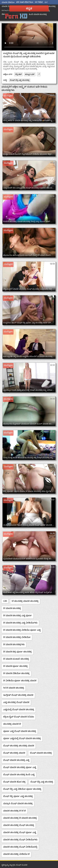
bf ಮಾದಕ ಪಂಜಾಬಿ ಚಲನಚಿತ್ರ (16, 659)
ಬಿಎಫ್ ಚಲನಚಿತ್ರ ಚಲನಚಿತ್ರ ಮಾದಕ (19, 746)
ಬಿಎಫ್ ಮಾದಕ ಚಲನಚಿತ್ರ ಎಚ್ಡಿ (16, 760)
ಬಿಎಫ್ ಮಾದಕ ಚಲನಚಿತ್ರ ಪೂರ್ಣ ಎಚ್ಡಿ (20, 767)
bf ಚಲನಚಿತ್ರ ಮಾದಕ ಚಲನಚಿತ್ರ (25, 601)
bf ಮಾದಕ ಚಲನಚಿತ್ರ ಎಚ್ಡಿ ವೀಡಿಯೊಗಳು (20, 623)
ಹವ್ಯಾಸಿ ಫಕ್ (30, 74)
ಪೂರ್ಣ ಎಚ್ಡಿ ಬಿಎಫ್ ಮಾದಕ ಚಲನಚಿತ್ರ (20, 731)
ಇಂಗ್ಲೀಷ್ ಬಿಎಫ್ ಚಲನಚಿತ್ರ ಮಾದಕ (18, 695)
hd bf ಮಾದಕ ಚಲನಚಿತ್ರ (14, 688)
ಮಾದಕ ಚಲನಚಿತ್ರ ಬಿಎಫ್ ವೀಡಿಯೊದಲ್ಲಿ (20, 847)
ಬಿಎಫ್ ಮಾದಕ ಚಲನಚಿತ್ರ (41, 753)
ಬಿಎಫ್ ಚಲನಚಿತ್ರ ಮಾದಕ (14, 753)
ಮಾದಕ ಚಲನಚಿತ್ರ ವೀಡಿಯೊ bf (16, 854)
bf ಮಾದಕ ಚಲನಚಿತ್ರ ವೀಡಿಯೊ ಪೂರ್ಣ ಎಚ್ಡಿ (22, 630)
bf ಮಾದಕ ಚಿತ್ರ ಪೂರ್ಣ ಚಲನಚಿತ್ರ (17, 652)
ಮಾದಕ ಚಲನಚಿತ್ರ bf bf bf (15, 811)
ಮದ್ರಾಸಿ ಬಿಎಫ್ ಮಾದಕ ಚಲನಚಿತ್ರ (18, 803)
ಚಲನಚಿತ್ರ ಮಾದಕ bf (12, 724)
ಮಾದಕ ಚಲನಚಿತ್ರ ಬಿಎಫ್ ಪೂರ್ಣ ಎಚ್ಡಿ (20, 832)
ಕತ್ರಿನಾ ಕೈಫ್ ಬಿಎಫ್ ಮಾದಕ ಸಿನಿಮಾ (19, 717)
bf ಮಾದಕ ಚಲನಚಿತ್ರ (12, 608)
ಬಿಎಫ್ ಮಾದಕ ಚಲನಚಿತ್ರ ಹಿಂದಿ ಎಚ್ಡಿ (19, 774)
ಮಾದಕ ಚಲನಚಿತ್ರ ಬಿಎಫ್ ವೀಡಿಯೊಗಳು (20, 840)
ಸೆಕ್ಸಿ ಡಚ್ (18, 74)
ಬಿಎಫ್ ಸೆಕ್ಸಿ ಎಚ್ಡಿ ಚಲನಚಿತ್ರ (20, 80)
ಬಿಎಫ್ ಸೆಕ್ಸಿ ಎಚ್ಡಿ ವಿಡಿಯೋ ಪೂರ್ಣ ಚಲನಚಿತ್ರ (22, 789)
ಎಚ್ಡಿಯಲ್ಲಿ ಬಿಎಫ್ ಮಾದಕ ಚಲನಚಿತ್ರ (19, 709)
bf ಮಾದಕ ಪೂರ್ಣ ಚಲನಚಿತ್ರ (15, 666)
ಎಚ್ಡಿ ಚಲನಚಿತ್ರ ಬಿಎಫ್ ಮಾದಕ (16, 702)
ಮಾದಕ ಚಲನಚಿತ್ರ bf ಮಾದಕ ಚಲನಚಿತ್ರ (20, 818)
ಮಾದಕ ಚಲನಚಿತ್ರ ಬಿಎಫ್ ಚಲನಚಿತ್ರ (19, 825)
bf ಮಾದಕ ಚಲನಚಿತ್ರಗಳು (14, 644)
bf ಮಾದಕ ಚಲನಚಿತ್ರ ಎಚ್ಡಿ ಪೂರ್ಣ (18, 615)
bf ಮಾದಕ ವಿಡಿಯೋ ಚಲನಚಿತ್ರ (16, 673)
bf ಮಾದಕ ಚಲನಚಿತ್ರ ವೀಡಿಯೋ (17, 637)
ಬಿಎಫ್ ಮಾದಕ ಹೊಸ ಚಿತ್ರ (14, 782)
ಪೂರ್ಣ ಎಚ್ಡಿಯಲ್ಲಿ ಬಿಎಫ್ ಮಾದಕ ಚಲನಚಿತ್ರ (22, 738)
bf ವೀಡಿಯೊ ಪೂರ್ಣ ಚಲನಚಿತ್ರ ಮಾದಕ (20, 680)
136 (5, 601)
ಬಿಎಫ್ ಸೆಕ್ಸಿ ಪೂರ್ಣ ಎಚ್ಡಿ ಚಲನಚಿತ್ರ (18, 796)
